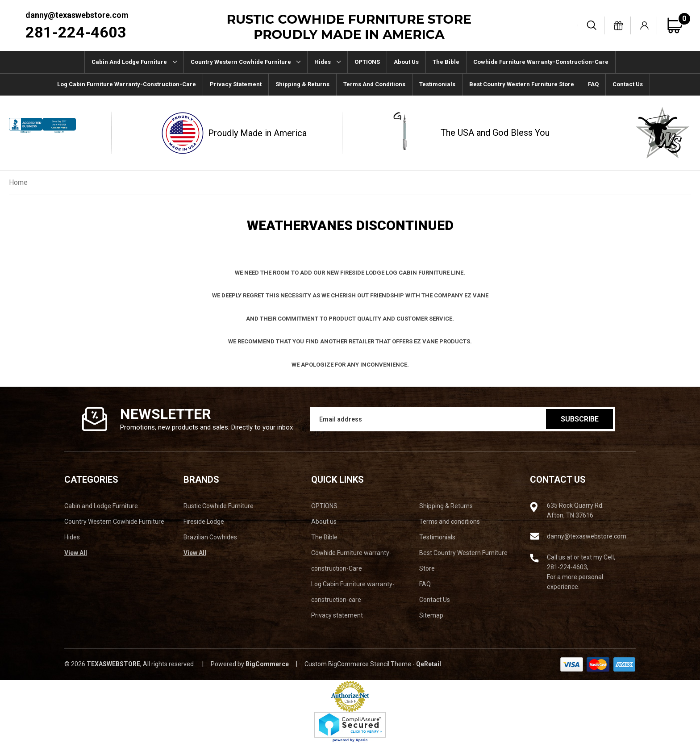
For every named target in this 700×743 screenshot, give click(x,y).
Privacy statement (236, 84)
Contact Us (628, 84)
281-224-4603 (76, 32)
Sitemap (431, 615)
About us (406, 62)
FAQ (593, 84)
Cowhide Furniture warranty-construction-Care (541, 62)
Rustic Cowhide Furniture (219, 506)
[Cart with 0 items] (679, 25)
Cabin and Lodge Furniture (134, 62)
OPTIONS (367, 62)
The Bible (446, 62)
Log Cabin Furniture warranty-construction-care (127, 84)
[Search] (592, 25)
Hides (327, 62)
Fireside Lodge (204, 522)
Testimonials (437, 84)
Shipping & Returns (302, 84)
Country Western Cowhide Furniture (246, 62)
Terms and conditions (374, 84)
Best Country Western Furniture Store (522, 84)
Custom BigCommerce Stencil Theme (358, 664)
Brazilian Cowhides (210, 537)
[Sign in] (645, 25)
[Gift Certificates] (618, 25)
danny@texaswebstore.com (77, 15)
